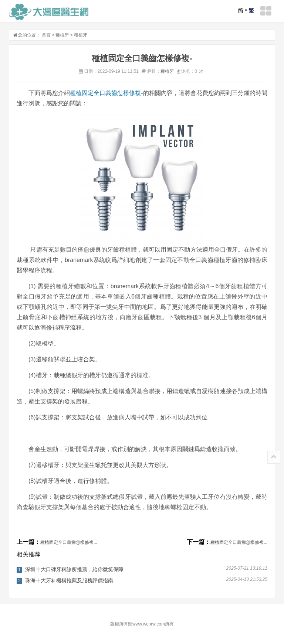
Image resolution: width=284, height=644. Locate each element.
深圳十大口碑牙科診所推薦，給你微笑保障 (74, 569)
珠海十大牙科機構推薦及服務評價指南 (69, 580)
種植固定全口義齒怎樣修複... (69, 542)
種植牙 (62, 35)
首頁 (46, 35)
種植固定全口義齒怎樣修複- (106, 93)
